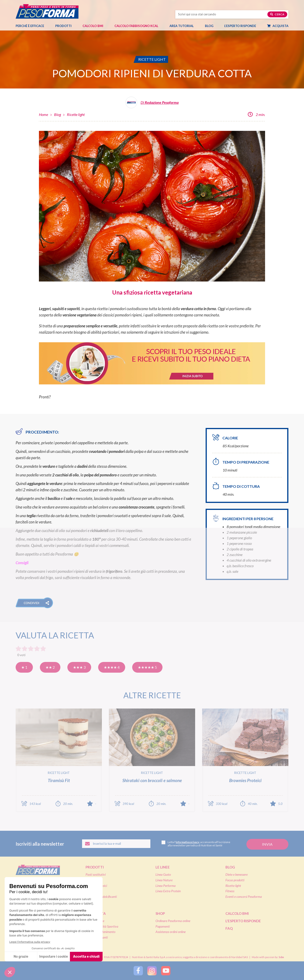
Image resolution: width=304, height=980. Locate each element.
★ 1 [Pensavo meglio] (24, 667)
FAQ (229, 928)
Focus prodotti (235, 880)
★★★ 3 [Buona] (79, 667)
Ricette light (76, 114)
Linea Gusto (163, 874)
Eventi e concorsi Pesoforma (244, 897)
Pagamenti (163, 926)
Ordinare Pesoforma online (173, 921)
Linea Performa (166, 886)
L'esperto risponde (243, 921)
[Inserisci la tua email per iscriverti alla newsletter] (116, 844)
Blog (211, 26)
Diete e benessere (237, 874)
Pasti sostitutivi (96, 874)
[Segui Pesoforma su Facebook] (138, 971)
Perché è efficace (30, 26)
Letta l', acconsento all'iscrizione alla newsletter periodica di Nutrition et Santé (196, 844)
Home (43, 114)
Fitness (230, 891)
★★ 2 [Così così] (50, 667)
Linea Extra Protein (168, 891)
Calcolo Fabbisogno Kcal (136, 26)
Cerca (277, 14)
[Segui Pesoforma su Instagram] (152, 971)
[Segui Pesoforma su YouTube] (166, 971)
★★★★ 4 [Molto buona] (112, 667)
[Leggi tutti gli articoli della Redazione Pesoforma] (152, 104)
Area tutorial (184, 26)
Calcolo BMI (93, 26)
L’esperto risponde (240, 26)
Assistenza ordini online (171, 932)
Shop (160, 913)
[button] (34, 603)
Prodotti (66, 26)
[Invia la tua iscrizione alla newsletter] (267, 844)
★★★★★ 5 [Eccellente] (147, 667)
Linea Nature (164, 880)
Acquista (280, 26)
